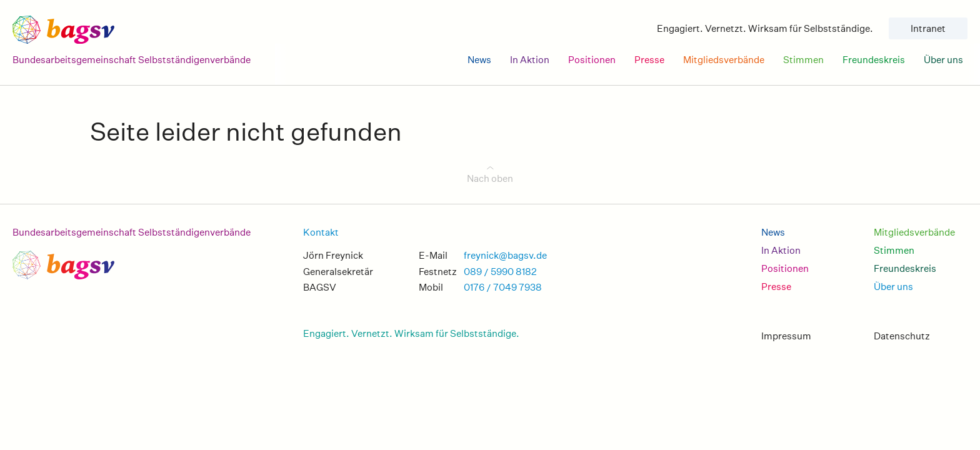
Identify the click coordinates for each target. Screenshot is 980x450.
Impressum (786, 336)
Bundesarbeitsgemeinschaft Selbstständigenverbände (132, 232)
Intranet (928, 28)
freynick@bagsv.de (505, 255)
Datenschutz (902, 336)
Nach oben (490, 178)
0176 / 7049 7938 (503, 287)
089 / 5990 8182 (500, 272)
